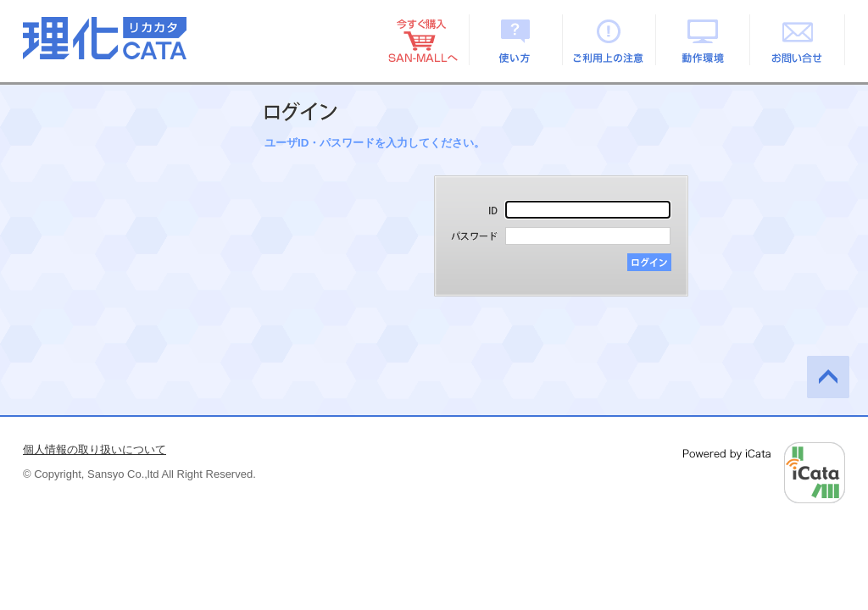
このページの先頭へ (828, 377)
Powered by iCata (764, 473)
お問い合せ (798, 40)
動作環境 (704, 40)
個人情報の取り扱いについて (95, 449)
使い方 (516, 40)
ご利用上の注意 (610, 40)
